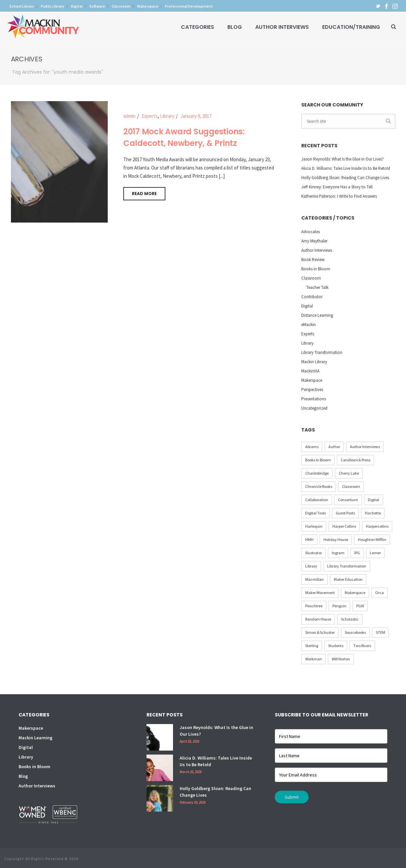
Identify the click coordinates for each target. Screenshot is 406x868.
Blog (235, 27)
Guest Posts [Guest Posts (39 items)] (345, 513)
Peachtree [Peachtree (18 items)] (314, 606)
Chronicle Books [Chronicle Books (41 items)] (319, 486)
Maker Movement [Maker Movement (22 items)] (320, 593)
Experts (150, 116)
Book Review (313, 260)
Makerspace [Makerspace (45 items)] (355, 593)
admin (129, 116)
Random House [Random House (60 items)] (318, 619)
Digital (307, 306)
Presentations (314, 399)
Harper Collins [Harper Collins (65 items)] (344, 526)
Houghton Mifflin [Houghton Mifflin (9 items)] (372, 539)
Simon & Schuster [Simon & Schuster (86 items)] (320, 632)
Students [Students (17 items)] (336, 646)
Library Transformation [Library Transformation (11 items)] (347, 566)
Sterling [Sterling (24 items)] (312, 646)
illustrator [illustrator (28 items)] (314, 553)
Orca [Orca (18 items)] (379, 593)
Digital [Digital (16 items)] (374, 500)
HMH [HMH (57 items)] (309, 539)
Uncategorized (314, 408)
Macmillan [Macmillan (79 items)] (315, 579)
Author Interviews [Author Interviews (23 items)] (365, 447)
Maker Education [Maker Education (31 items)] (348, 579)
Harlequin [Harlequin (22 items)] (314, 526)
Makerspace (312, 380)
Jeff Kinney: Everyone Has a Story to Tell (337, 187)
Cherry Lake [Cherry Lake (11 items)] (349, 473)
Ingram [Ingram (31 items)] (338, 553)
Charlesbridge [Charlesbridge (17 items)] (317, 473)
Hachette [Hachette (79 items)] (373, 513)
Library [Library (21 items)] (311, 566)
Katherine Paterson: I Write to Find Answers (339, 196)
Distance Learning (317, 315)
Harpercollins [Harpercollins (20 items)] (377, 526)
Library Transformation (322, 352)
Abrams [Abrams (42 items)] (312, 447)
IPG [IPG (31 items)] (357, 553)
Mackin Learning (35, 738)
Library (167, 116)
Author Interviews (282, 27)
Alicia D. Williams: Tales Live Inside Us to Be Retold (346, 168)
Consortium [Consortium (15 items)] (348, 500)
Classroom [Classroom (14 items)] (351, 486)
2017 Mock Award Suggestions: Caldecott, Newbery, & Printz (184, 137)
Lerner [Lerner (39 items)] (375, 553)
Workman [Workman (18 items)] (314, 659)
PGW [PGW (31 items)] (360, 606)
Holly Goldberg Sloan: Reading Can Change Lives (345, 178)
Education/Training (351, 27)
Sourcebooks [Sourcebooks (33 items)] (355, 632)
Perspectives (312, 390)
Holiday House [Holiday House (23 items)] (336, 539)
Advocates (311, 232)
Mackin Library (314, 362)
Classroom (311, 278)
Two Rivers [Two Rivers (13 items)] (362, 646)
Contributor (312, 297)
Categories (198, 27)
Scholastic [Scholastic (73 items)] (350, 619)
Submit (292, 797)
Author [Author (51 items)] (334, 447)
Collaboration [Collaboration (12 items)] (317, 500)
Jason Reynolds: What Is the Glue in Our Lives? (343, 159)
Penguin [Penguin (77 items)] (339, 606)
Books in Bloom (316, 269)
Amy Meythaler (314, 241)
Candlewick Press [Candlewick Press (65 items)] (355, 460)
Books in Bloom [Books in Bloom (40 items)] (318, 460)
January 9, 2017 (196, 116)
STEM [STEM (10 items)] (380, 632)
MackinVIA (310, 371)
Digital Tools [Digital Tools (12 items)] (316, 513)
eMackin (309, 325)
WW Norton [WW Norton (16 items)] (341, 659)
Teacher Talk (317, 287)
